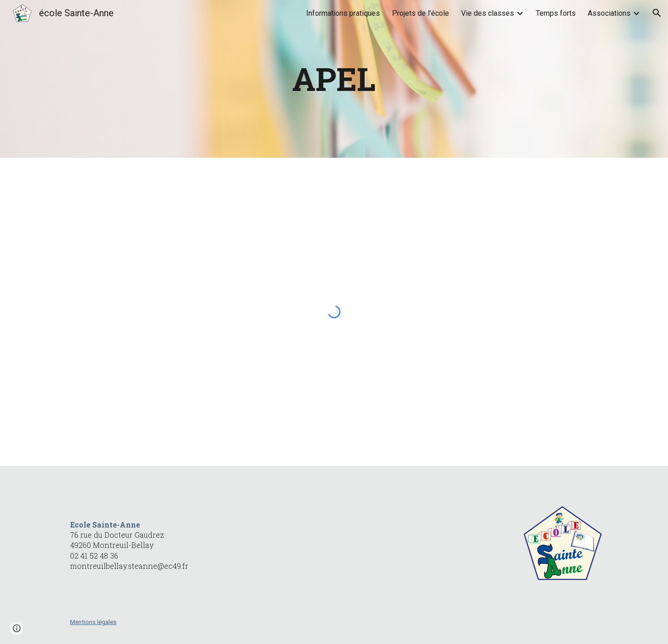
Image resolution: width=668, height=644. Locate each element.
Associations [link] (609, 13)
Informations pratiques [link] (343, 13)
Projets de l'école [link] (421, 13)
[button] (657, 13)
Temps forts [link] (556, 13)
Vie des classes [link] (488, 13)
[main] (334, 79)
